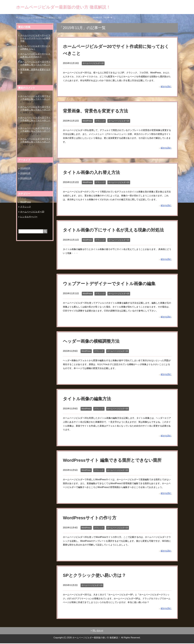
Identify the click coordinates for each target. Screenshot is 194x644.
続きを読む (166, 87)
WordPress (87, 121)
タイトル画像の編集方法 (88, 399)
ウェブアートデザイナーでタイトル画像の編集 (112, 284)
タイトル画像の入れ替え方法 (93, 173)
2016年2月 (25, 174)
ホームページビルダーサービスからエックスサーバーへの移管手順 (35, 39)
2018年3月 (25, 169)
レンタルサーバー (29, 217)
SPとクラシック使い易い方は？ (96, 576)
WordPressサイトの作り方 (91, 518)
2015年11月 (26, 179)
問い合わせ (98, 631)
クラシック (100, 121)
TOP (40, 18)
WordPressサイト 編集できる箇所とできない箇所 (115, 461)
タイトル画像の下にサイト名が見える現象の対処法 (116, 231)
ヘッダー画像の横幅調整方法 (93, 342)
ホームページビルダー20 (93, 64)
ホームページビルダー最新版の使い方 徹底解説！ (71, 7)
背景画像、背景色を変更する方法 (97, 111)
